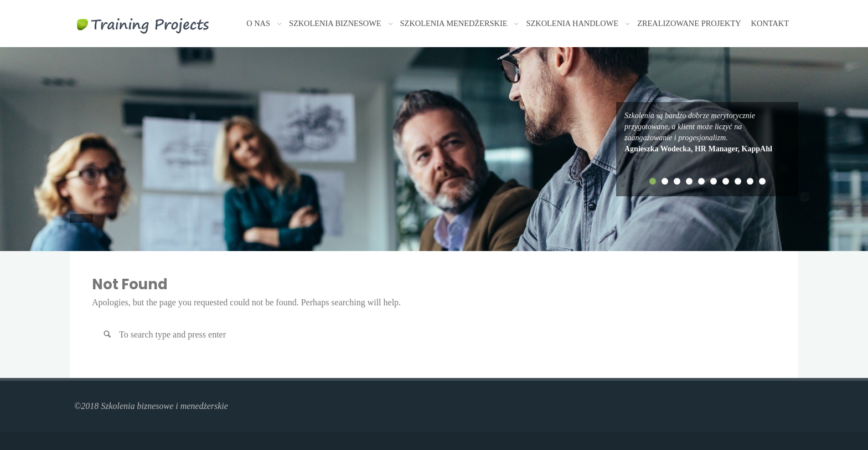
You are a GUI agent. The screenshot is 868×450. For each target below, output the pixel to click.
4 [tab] (689, 181)
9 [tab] (750, 181)
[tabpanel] (707, 132)
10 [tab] (762, 181)
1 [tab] (653, 181)
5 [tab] (701, 181)
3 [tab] (677, 181)
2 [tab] (665, 181)
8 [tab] (738, 181)
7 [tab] (726, 181)
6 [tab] (714, 181)
